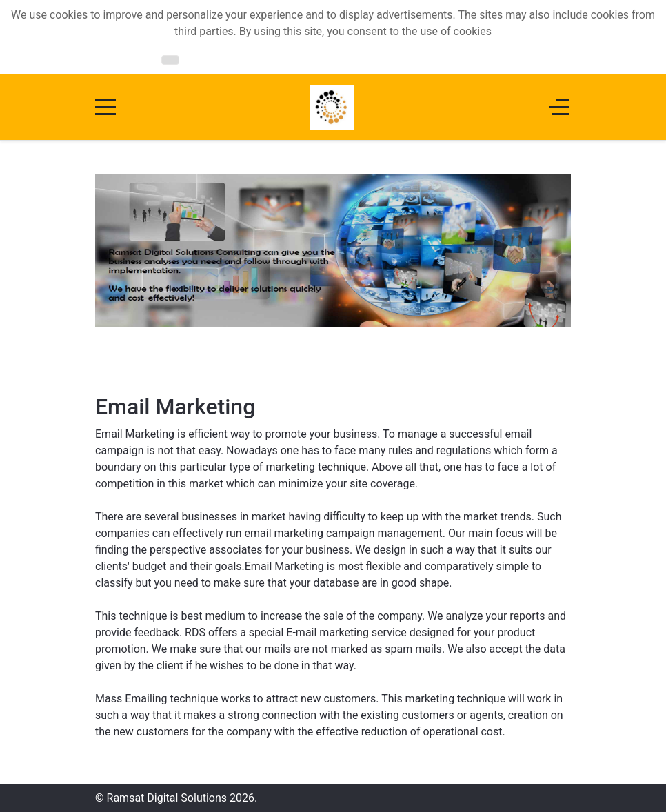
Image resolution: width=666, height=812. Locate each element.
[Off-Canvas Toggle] (559, 108)
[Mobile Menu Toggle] (105, 108)
